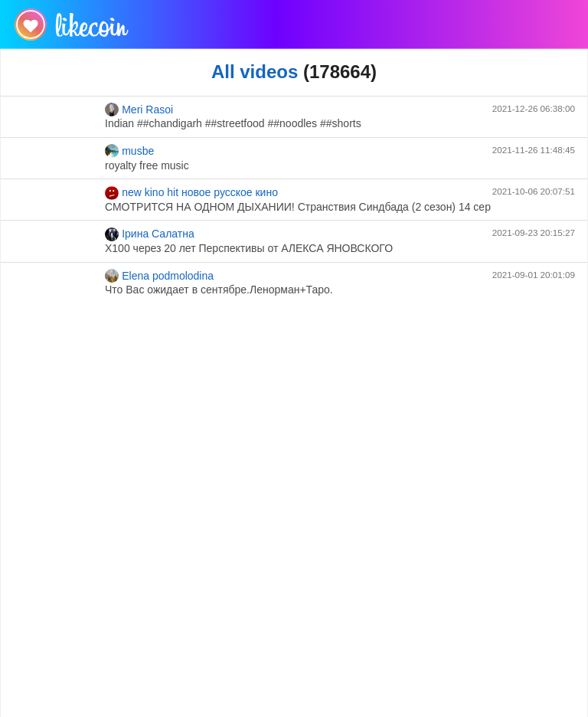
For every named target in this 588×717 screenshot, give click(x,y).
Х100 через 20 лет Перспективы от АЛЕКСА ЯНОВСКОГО (249, 248)
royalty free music (147, 165)
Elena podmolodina (159, 276)
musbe (129, 151)
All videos (255, 72)
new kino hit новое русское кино (191, 193)
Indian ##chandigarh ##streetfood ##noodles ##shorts (233, 123)
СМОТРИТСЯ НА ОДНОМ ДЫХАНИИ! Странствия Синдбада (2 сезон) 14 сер (298, 207)
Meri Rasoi (139, 110)
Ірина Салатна (150, 234)
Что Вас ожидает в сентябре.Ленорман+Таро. (219, 290)
